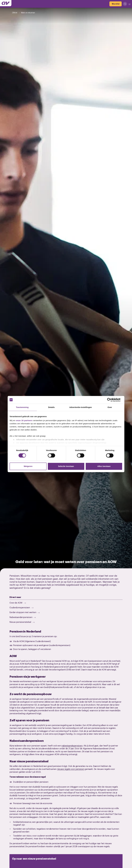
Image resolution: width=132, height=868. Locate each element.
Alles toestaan (104, 466)
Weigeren (28, 466)
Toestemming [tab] (22, 407)
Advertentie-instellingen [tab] (81, 407)
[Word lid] (116, 4)
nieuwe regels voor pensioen (71, 769)
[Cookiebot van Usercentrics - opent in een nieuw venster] (111, 400)
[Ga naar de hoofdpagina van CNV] (6, 3)
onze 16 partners (24, 420)
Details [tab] (51, 407)
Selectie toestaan (66, 466)
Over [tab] (110, 407)
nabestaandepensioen (72, 746)
